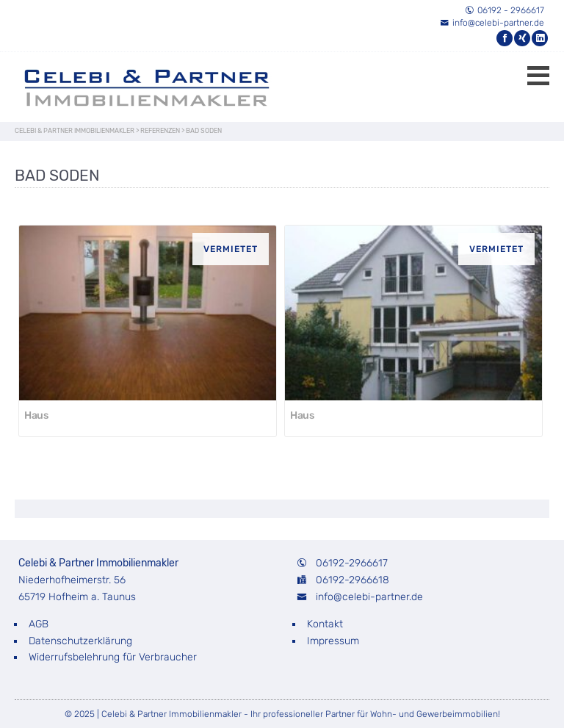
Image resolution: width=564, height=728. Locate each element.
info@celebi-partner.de (492, 23)
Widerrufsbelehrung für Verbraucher (113, 657)
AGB (39, 624)
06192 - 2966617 (505, 10)
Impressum (333, 641)
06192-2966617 (352, 563)
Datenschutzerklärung (80, 641)
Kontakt (325, 624)
